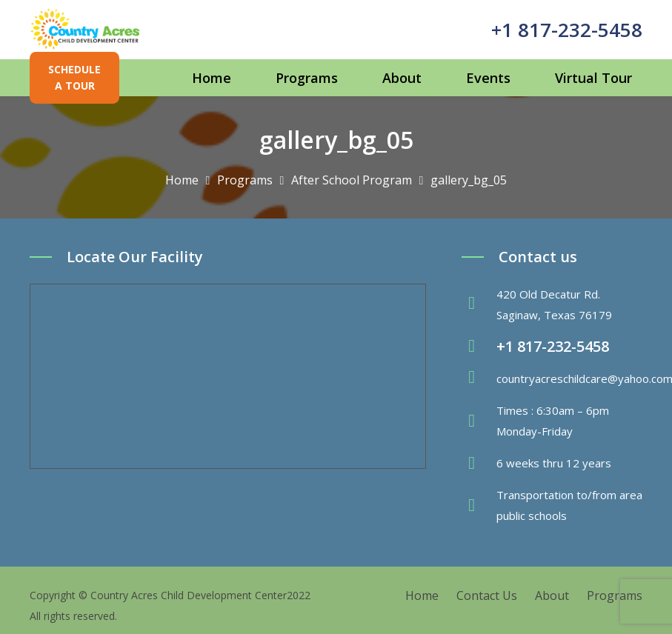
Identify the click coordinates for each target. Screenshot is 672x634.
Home (422, 595)
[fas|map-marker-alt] (479, 304)
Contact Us (487, 595)
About (552, 595)
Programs (615, 595)
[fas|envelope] (479, 378)
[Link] (86, 30)
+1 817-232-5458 (567, 30)
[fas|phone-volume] (479, 347)
